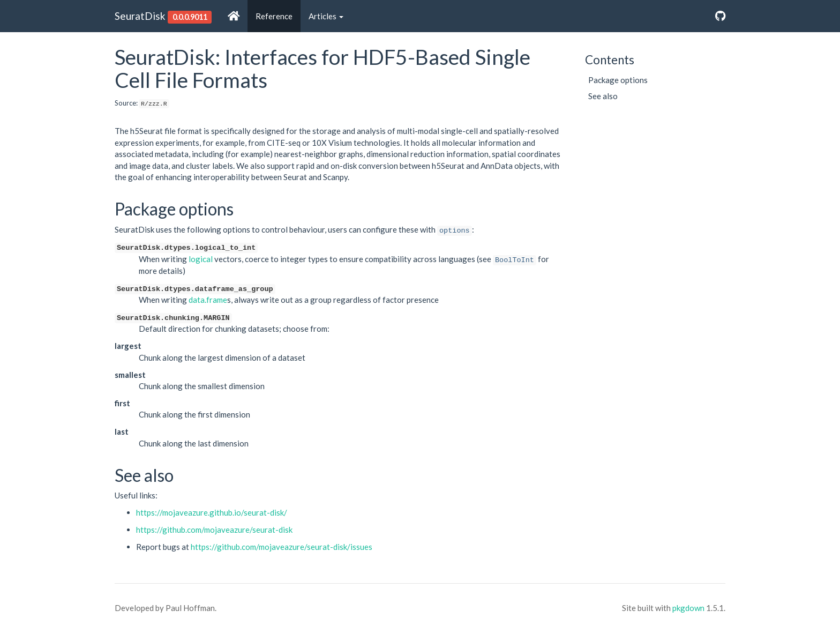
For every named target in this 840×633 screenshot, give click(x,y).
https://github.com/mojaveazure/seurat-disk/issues (282, 547)
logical (201, 259)
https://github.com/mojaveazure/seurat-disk (214, 530)
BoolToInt (515, 260)
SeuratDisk (140, 16)
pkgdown (688, 608)
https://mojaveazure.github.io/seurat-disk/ (212, 512)
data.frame (208, 300)
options (455, 231)
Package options (618, 80)
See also (603, 96)
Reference (274, 16)
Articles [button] (326, 16)
